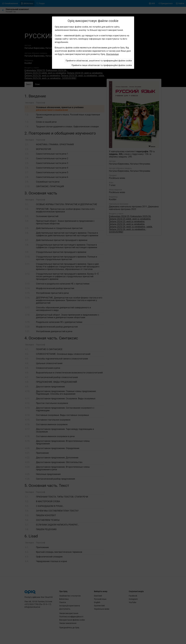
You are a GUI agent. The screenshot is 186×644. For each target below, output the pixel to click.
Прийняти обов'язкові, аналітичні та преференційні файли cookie (99, 61)
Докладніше (112, 54)
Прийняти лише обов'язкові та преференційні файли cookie (102, 65)
